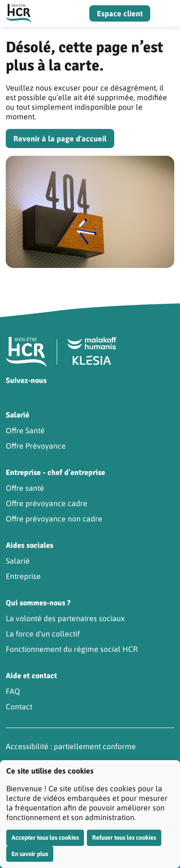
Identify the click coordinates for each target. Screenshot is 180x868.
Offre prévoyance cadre (47, 503)
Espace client (120, 13)
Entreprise (23, 576)
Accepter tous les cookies (45, 838)
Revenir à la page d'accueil (60, 139)
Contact (19, 706)
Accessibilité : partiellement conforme (71, 746)
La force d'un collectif (43, 634)
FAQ (13, 691)
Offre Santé (25, 430)
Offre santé (25, 488)
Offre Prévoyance (36, 446)
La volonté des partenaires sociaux (65, 618)
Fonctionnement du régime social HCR (72, 649)
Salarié (18, 561)
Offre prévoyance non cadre (54, 519)
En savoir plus (30, 854)
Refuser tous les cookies (124, 838)
